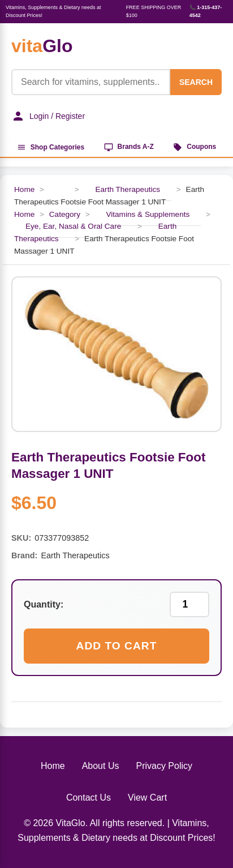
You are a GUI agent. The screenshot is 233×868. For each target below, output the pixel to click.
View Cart (147, 798)
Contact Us (89, 798)
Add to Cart (117, 646)
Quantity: (44, 604)
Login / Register (48, 116)
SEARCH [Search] (196, 82)
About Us (101, 766)
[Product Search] (91, 82)
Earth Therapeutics (128, 189)
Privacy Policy (164, 766)
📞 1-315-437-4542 (206, 11)
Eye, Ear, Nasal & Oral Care (73, 226)
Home (24, 189)
